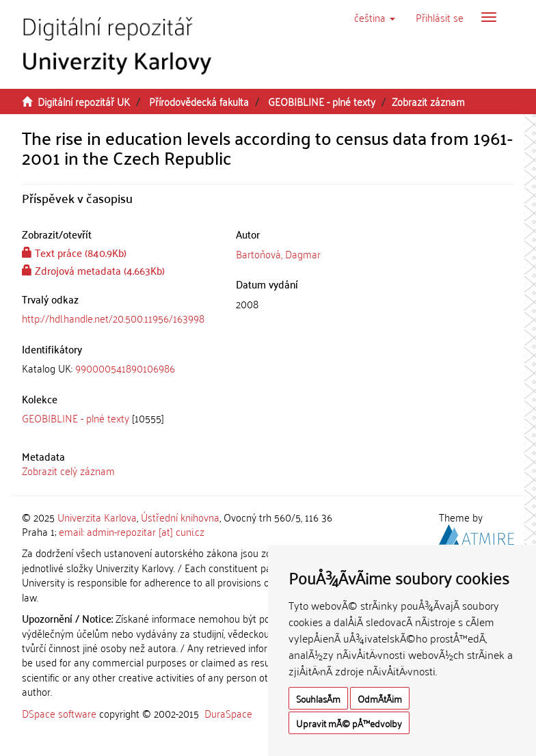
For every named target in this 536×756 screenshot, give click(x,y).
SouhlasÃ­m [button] (318, 698)
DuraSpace (228, 713)
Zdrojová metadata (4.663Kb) (93, 270)
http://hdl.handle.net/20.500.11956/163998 (113, 318)
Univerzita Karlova (97, 517)
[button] (375, 17)
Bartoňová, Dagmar (278, 254)
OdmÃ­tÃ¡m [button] (380, 698)
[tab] (119, 368)
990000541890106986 (125, 368)
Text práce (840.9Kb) (74, 252)
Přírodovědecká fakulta (199, 101)
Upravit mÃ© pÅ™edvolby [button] (349, 723)
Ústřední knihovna (180, 517)
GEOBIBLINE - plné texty (322, 101)
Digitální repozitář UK (84, 101)
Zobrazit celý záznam (68, 470)
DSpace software (59, 713)
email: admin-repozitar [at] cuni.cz (132, 531)
